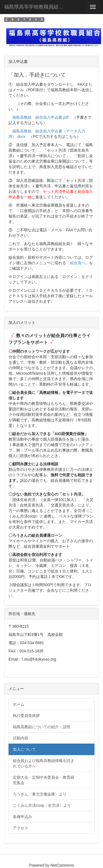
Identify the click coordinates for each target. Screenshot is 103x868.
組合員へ (78, 263)
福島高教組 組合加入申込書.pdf (40, 117)
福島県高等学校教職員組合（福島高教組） (38, 7)
